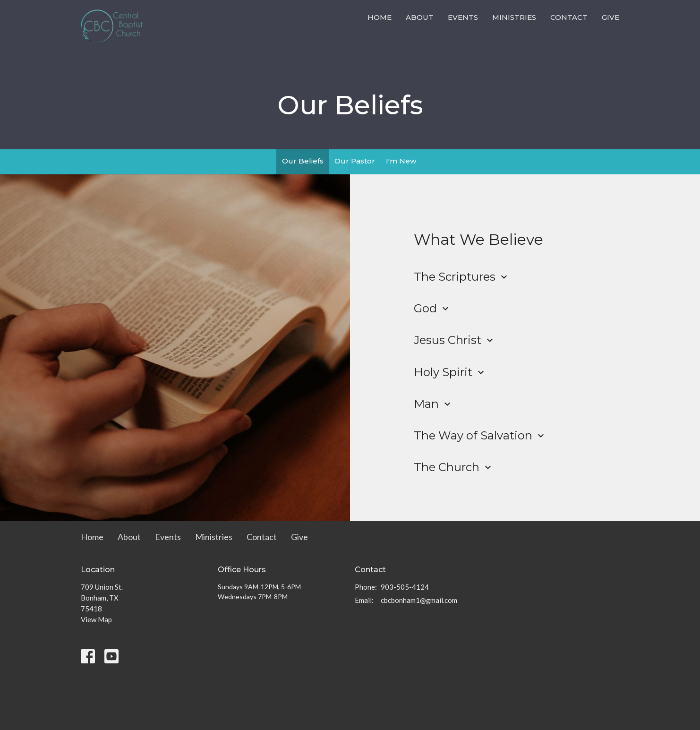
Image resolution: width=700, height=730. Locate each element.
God (432, 308)
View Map (96, 619)
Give (610, 17)
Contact (569, 17)
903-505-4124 (405, 587)
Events (463, 17)
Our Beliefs (303, 161)
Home (380, 17)
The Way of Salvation (480, 435)
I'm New (401, 161)
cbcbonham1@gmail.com (419, 600)
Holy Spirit (450, 372)
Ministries (514, 17)
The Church (454, 467)
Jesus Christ (455, 340)
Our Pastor (355, 161)
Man (433, 404)
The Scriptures (462, 277)
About (420, 17)
